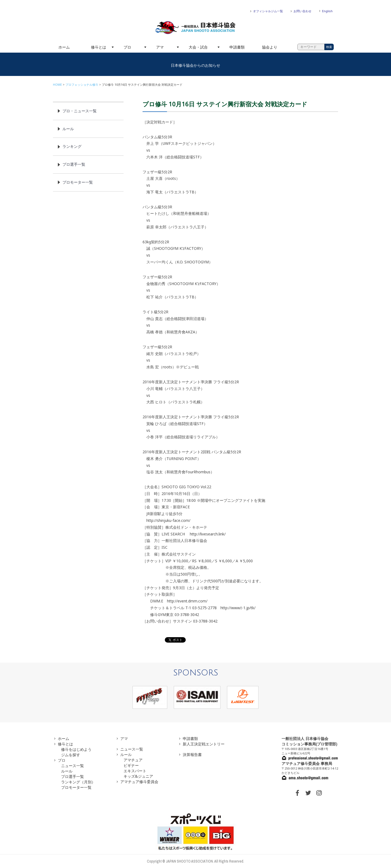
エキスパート (135, 771)
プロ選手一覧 (74, 164)
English (327, 11)
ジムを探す (71, 755)
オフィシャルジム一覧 (268, 11)
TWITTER (308, 793)
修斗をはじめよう (76, 749)
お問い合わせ (302, 11)
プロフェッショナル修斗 (82, 84)
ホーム (64, 47)
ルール (68, 129)
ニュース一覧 (72, 766)
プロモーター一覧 (78, 182)
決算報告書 (192, 754)
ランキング (72, 146)
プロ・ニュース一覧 (80, 111)
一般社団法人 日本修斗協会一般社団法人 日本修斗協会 (195, 28)
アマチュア (133, 760)
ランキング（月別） (78, 782)
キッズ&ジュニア (138, 776)
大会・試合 (198, 47)
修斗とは (99, 47)
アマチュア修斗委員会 (139, 782)
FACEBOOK (297, 793)
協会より (270, 47)
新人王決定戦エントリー (204, 744)
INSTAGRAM (319, 793)
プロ (127, 47)
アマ (160, 47)
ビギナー (131, 765)
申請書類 (237, 47)
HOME (57, 84)
